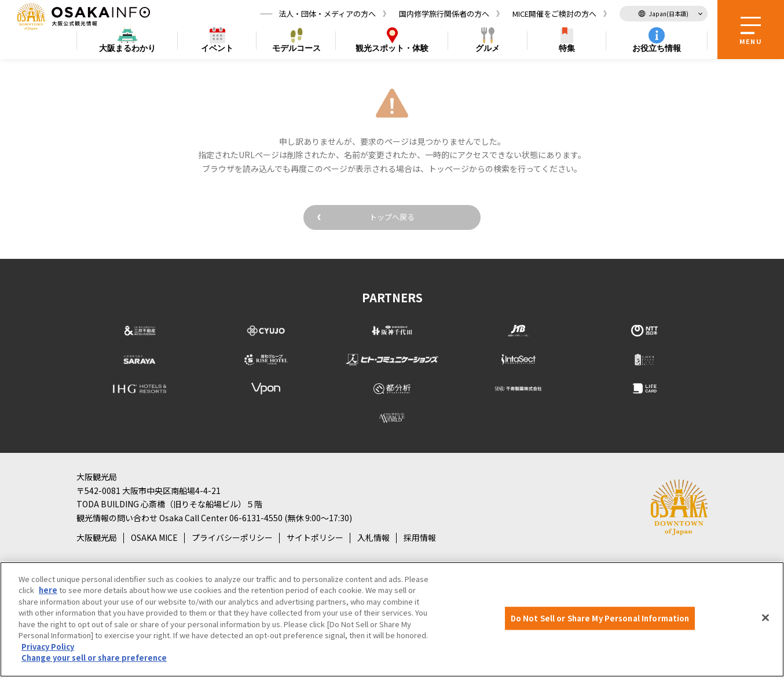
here (48, 590)
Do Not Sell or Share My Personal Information (600, 618)
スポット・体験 (392, 50)
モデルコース (296, 50)
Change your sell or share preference (94, 658)
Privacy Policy (48, 647)
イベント (217, 50)
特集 (567, 50)
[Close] (765, 618)
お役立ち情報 (657, 50)
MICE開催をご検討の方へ (554, 14)
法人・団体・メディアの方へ (327, 14)
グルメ (488, 50)
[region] (392, 619)
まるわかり (127, 50)
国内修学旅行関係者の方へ (444, 14)
